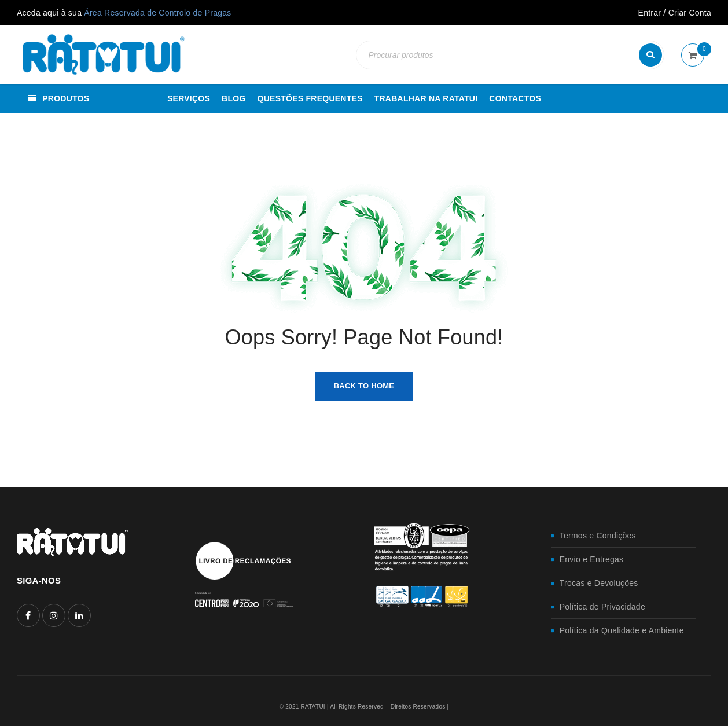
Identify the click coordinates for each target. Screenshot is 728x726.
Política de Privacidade (602, 607)
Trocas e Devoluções (599, 583)
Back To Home (364, 386)
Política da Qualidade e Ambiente (622, 630)
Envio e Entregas (592, 559)
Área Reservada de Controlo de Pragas (157, 13)
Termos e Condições (598, 536)
